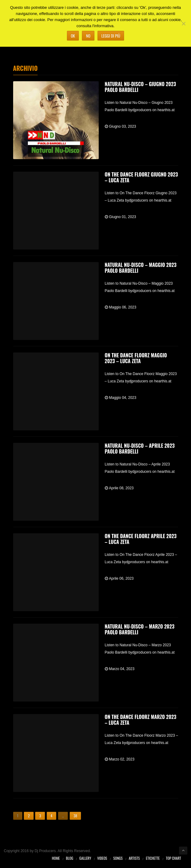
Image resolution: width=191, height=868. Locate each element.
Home (56, 858)
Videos (102, 858)
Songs (118, 858)
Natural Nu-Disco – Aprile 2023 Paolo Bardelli (140, 449)
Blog (70, 858)
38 (75, 816)
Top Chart (174, 858)
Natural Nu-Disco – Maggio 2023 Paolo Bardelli (141, 268)
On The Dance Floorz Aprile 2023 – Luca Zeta (141, 539)
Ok (73, 36)
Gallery (85, 858)
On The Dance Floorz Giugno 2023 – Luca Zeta (141, 177)
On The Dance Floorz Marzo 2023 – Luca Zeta (141, 720)
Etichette (153, 858)
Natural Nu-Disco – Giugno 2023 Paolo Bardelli (140, 87)
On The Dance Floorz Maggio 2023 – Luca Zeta (136, 358)
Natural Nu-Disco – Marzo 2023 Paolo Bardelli (140, 629)
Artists (134, 858)
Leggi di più (111, 36)
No (88, 36)
